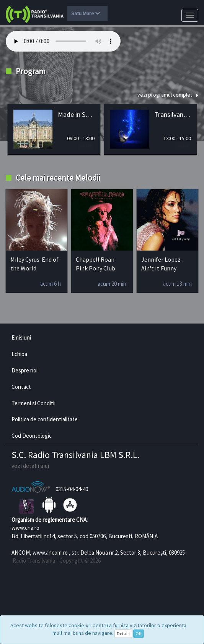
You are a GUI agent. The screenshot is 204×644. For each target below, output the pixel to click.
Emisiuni (21, 337)
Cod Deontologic (32, 436)
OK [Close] (139, 633)
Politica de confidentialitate (45, 419)
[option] (54, 129)
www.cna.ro (25, 528)
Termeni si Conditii (33, 403)
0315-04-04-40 (72, 489)
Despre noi (24, 370)
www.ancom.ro (50, 553)
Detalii (123, 633)
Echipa (19, 354)
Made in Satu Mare (76, 114)
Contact (21, 387)
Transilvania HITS (173, 114)
